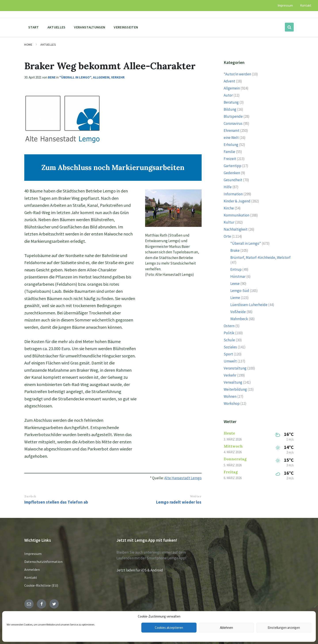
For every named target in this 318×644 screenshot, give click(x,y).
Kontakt (31, 577)
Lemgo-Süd (240, 291)
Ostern (229, 326)
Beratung (231, 102)
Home (28, 45)
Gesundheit (233, 180)
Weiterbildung (235, 389)
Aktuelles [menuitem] (57, 27)
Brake (235, 250)
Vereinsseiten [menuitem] (126, 27)
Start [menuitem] (34, 27)
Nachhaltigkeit (236, 229)
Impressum (33, 554)
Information (233, 194)
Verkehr (118, 77)
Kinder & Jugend (237, 201)
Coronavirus (233, 123)
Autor (228, 95)
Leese (235, 284)
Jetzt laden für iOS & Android (140, 570)
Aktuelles (48, 45)
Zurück (30, 496)
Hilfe (228, 187)
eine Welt (231, 138)
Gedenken (232, 173)
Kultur (229, 222)
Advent (229, 81)
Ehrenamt (232, 131)
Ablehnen (226, 628)
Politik (229, 333)
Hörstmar (238, 276)
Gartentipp (233, 166)
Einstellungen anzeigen (284, 628)
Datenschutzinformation (43, 562)
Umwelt (230, 361)
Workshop (232, 403)
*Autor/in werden (237, 74)
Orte (227, 236)
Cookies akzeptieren (169, 628)
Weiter (196, 496)
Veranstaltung (235, 368)
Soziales (230, 347)
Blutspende (233, 116)
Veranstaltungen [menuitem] (90, 27)
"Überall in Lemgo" (75, 77)
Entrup (236, 269)
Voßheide (238, 312)
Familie (229, 152)
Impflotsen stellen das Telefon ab (56, 502)
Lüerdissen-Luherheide (249, 305)
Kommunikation (237, 215)
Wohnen (230, 396)
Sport (228, 354)
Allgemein (101, 77)
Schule (229, 340)
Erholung (231, 145)
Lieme (235, 298)
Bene (52, 77)
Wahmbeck (239, 319)
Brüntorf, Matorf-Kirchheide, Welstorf (260, 258)
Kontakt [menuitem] (306, 5)
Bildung (230, 109)
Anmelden (32, 569)
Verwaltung (233, 382)
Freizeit (230, 159)
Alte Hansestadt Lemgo (183, 478)
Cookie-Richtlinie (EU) (41, 585)
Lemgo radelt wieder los (179, 502)
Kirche (229, 208)
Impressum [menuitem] (285, 5)
